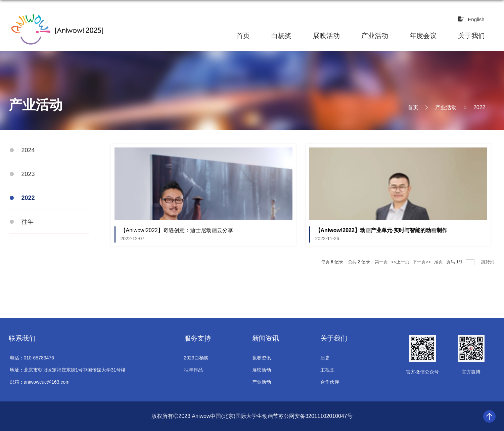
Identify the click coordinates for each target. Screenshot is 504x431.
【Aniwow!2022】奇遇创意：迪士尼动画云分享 (177, 230)
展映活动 (326, 36)
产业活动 (375, 36)
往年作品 (193, 370)
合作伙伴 (330, 382)
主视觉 (327, 370)
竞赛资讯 (262, 358)
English (476, 19)
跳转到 (488, 262)
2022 (479, 107)
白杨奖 (281, 36)
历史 (325, 358)
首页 (243, 36)
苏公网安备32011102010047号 (315, 416)
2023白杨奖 (196, 358)
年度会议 (423, 36)
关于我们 (471, 36)
